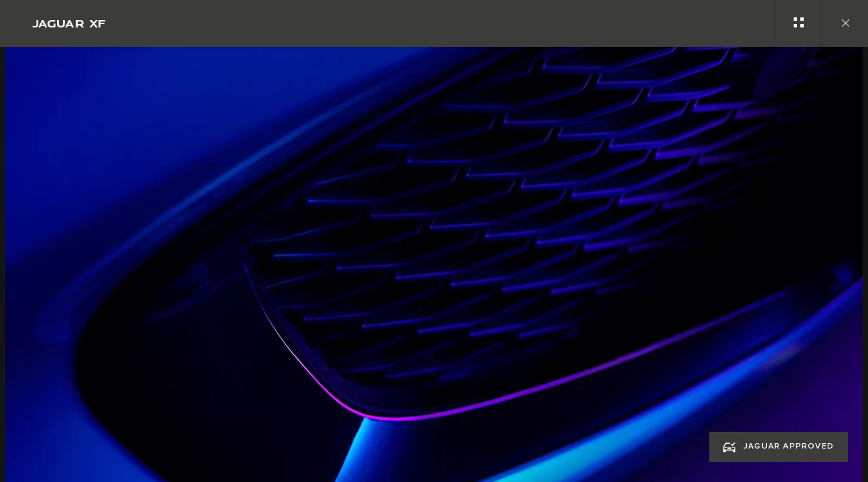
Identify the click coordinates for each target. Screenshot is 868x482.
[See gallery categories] (798, 23)
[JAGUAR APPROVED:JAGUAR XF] (779, 447)
